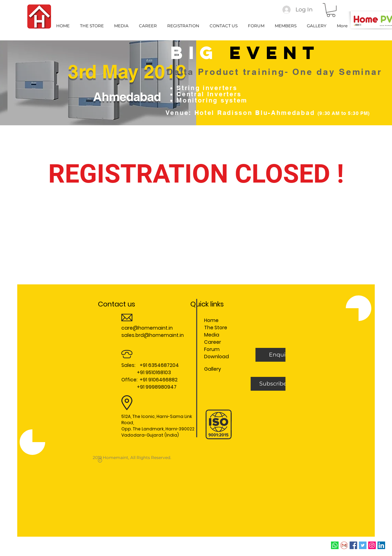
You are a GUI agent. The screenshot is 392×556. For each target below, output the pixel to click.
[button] (331, 10)
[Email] (344, 545)
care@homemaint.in (147, 328)
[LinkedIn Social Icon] (381, 545)
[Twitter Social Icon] (363, 545)
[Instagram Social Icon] (372, 545)
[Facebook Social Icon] (353, 545)
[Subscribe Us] (278, 384)
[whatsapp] (335, 545)
